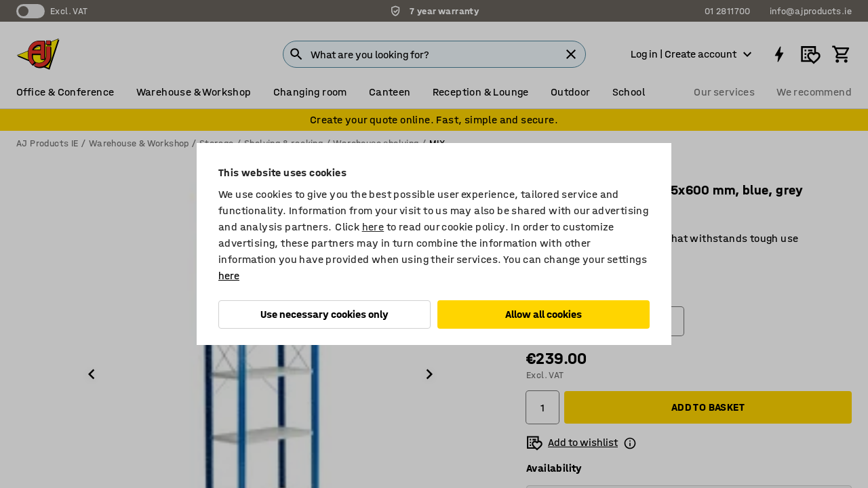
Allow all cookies (544, 314)
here (373, 227)
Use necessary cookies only (324, 314)
